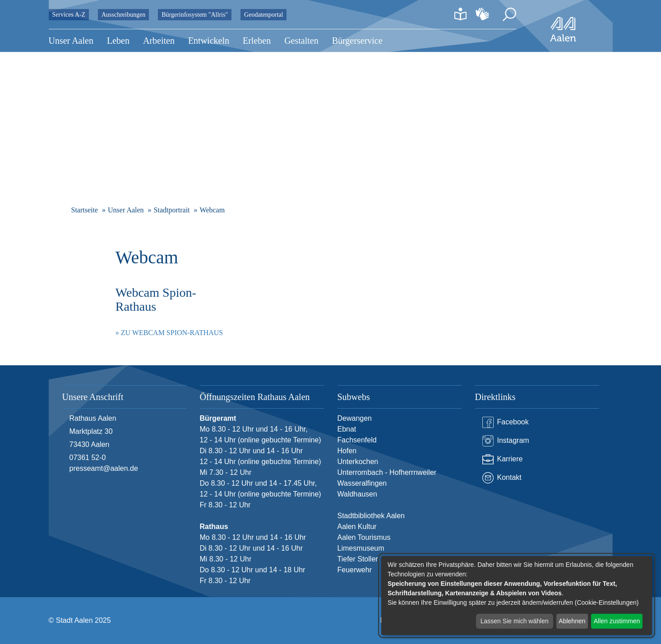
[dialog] (517, 596)
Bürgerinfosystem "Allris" (195, 15)
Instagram (506, 441)
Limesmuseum (361, 548)
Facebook (506, 422)
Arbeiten (159, 41)
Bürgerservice (357, 41)
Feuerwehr (355, 570)
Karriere (503, 459)
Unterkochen (358, 462)
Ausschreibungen (123, 15)
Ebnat (347, 429)
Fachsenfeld (357, 440)
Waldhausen (357, 494)
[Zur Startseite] (563, 29)
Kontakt (502, 478)
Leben (118, 41)
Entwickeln (209, 41)
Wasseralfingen (362, 483)
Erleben (257, 41)
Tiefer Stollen (359, 559)
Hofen (347, 451)
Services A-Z (69, 15)
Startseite (85, 210)
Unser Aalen (71, 41)
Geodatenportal (263, 15)
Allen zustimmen (617, 621)
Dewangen (355, 418)
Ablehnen (572, 621)
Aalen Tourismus (364, 537)
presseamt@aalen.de (104, 468)
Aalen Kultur (357, 527)
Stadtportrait (172, 210)
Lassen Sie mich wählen (515, 621)
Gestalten (301, 41)
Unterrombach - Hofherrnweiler (387, 472)
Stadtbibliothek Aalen (371, 516)
